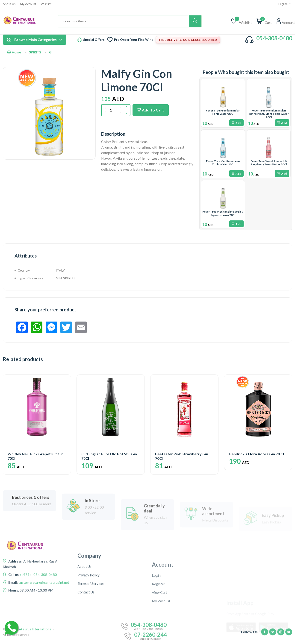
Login (156, 612)
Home (14, 52)
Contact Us (86, 626)
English (285, 4)
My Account (28, 4)
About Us (9, 4)
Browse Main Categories (35, 40)
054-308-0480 (274, 38)
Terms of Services (91, 617)
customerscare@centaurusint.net (43, 602)
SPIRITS (35, 52)
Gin (52, 52)
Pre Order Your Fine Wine (134, 40)
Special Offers (94, 40)
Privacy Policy (88, 609)
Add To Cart (151, 110)
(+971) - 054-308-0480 (38, 594)
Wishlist (46, 4)
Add (236, 123)
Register (159, 621)
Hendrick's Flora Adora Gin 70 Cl (256, 454)
